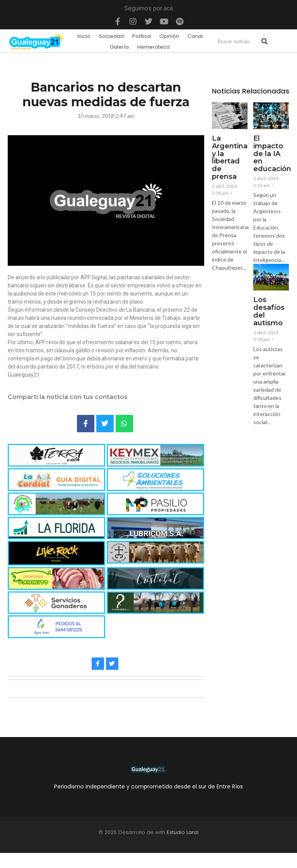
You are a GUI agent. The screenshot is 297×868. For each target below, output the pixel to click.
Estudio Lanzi (183, 832)
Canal (195, 36)
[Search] (239, 42)
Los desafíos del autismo (269, 312)
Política (142, 36)
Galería (119, 47)
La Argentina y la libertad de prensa (230, 158)
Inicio (84, 36)
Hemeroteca (154, 47)
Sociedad (111, 36)
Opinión (169, 36)
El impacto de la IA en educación (272, 154)
